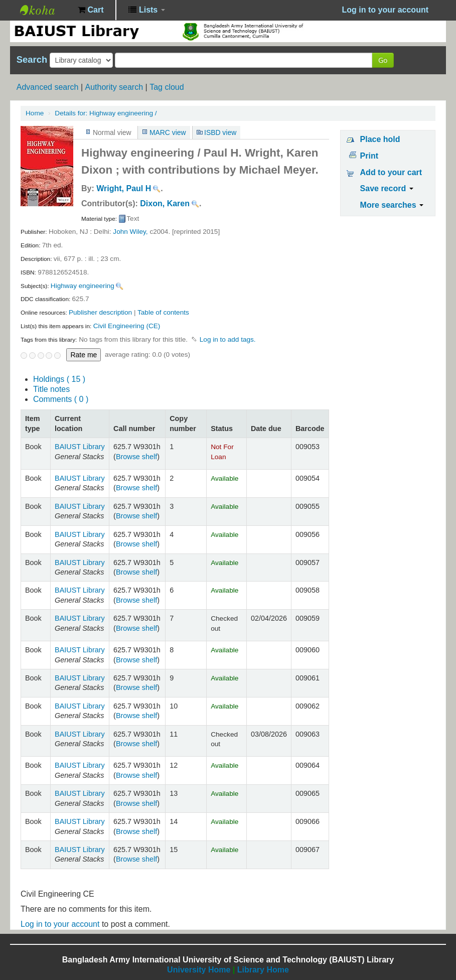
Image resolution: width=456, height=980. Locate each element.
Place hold (380, 139)
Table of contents (163, 312)
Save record (387, 188)
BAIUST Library (45, 10)
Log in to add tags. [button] (228, 339)
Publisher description (100, 312)
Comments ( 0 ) (61, 399)
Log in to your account (60, 924)
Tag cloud (167, 87)
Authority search (114, 87)
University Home (199, 970)
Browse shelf (136, 457)
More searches (392, 205)
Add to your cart (391, 172)
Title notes (51, 389)
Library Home (263, 970)
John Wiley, (130, 232)
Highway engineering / (106, 113)
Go (383, 60)
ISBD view (220, 132)
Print (369, 156)
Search (32, 60)
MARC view (168, 132)
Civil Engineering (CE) (127, 326)
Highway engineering (83, 286)
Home (35, 113)
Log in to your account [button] (385, 10)
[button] (91, 10)
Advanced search (48, 87)
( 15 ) (59, 379)
